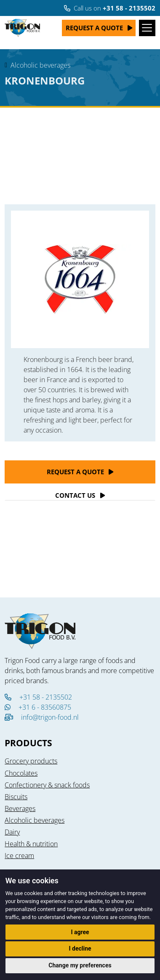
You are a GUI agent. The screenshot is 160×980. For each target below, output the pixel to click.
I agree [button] (80, 932)
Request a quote (94, 28)
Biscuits (16, 797)
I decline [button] (80, 948)
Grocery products (31, 761)
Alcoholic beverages (40, 65)
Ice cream (19, 856)
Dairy (12, 832)
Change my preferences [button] (80, 965)
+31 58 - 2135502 (38, 697)
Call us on (110, 8)
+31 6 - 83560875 (38, 707)
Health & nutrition (31, 844)
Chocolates (21, 773)
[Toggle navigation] (147, 28)
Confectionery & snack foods (47, 785)
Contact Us (75, 495)
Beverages (20, 808)
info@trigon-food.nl (50, 717)
